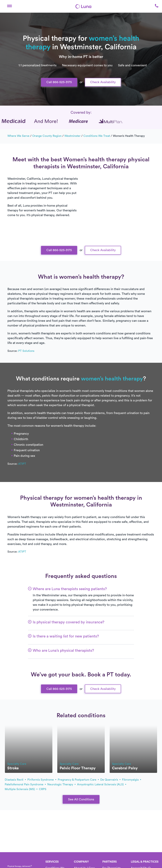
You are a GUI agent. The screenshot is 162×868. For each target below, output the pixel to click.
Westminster (72, 136)
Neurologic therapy (61, 784)
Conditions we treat (97, 136)
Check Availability (103, 82)
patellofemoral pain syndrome (25, 784)
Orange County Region (47, 136)
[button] (9, 6)
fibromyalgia (131, 780)
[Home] (83, 6)
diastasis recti (15, 780)
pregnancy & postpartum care (78, 780)
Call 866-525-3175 (59, 82)
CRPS (43, 789)
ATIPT (22, 464)
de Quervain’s (110, 780)
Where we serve (18, 136)
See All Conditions (81, 799)
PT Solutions (26, 351)
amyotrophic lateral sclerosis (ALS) (102, 784)
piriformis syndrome (42, 780)
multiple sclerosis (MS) (21, 789)
